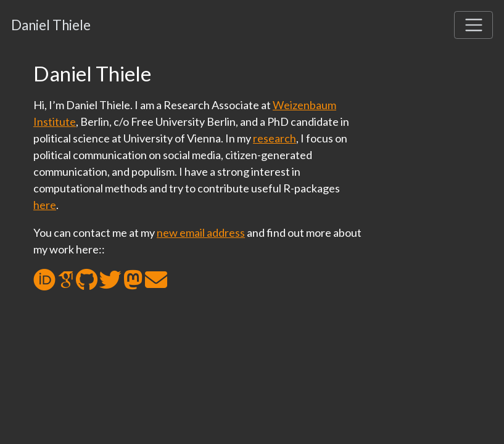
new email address (201, 232)
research (275, 138)
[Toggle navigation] (473, 25)
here (45, 205)
